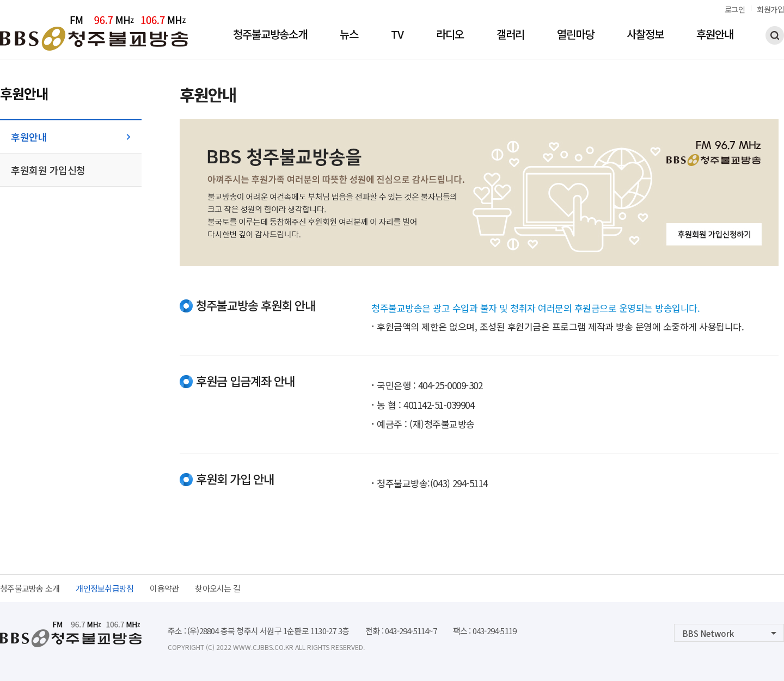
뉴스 (349, 35)
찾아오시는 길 (218, 588)
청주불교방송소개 (270, 35)
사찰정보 (645, 35)
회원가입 (770, 9)
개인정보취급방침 (105, 588)
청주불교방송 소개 (30, 588)
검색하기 (775, 35)
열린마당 (575, 35)
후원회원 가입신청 (48, 170)
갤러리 (510, 35)
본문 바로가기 (0, 0)
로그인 (735, 9)
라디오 (450, 35)
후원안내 (715, 35)
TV (397, 35)
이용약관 (164, 588)
